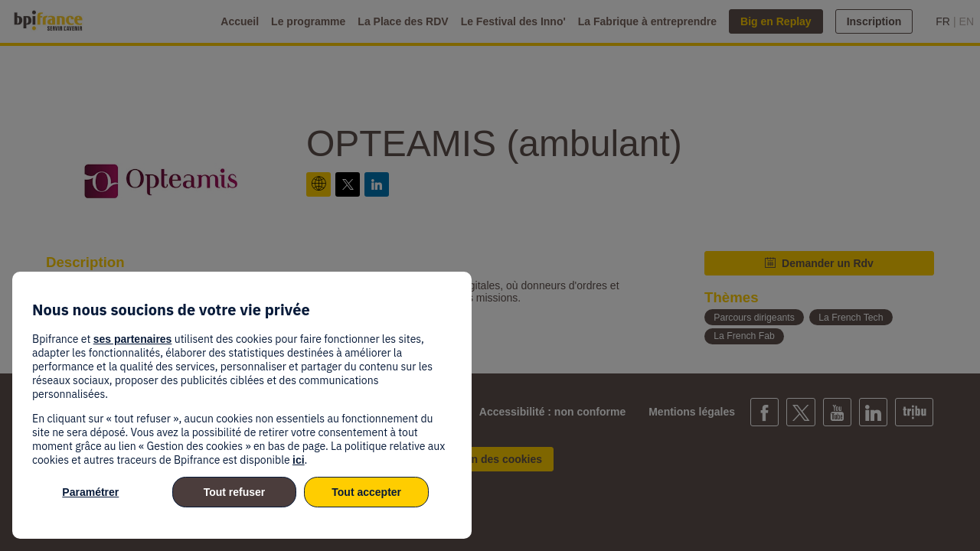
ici (299, 460)
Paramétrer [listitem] (90, 492)
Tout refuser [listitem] (235, 492)
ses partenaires (133, 339)
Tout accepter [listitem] (366, 492)
